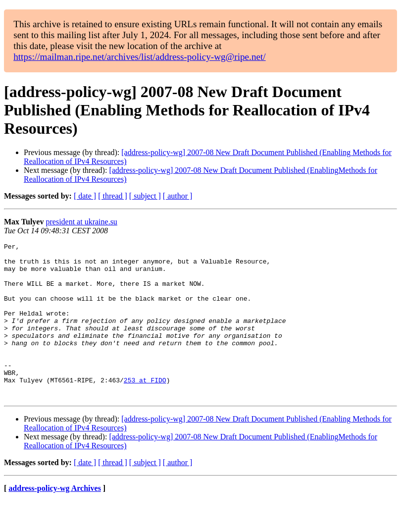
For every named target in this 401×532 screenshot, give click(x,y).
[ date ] (85, 196)
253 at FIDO (145, 408)
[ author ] (178, 196)
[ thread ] (113, 196)
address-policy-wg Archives (55, 519)
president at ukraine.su (81, 222)
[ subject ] (145, 196)
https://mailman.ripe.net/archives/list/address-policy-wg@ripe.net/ (140, 57)
